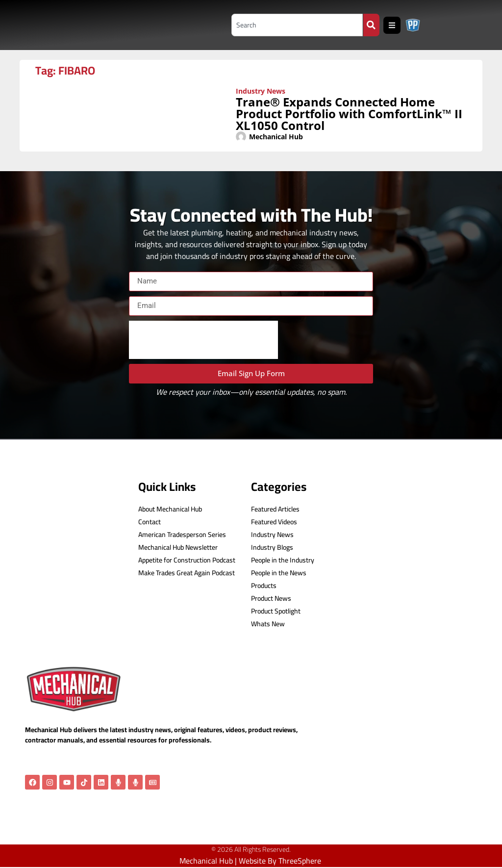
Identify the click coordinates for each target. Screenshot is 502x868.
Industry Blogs (272, 548)
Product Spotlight (276, 611)
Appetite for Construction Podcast (187, 560)
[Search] (371, 25)
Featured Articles (275, 509)
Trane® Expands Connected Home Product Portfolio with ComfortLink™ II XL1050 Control (349, 114)
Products (264, 586)
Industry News (261, 91)
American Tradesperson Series (182, 535)
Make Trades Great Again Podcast (187, 573)
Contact (150, 522)
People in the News (279, 573)
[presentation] (203, 340)
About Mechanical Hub (170, 509)
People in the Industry (283, 560)
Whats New (268, 624)
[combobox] (295, 25)
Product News (271, 599)
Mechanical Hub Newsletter (178, 548)
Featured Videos (274, 522)
